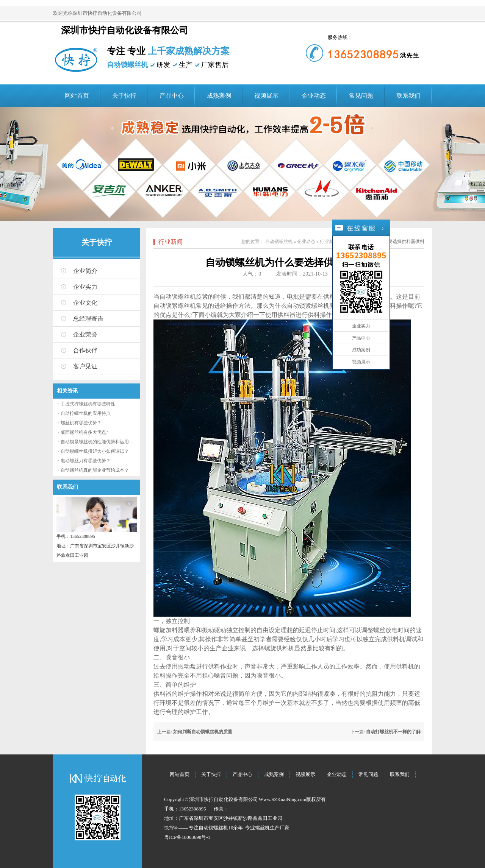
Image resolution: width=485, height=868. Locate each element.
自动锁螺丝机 (279, 242)
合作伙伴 (85, 350)
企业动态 (314, 96)
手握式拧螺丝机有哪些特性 (88, 404)
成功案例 (361, 350)
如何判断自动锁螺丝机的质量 (203, 732)
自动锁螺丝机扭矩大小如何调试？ (95, 451)
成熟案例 (219, 96)
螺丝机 (262, 828)
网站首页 (77, 96)
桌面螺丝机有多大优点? (84, 432)
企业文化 (85, 303)
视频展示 (266, 96)
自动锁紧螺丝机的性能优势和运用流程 (99, 442)
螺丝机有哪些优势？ (81, 423)
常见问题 (361, 96)
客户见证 (85, 366)
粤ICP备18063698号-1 (187, 837)
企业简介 (85, 271)
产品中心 (172, 96)
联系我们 (408, 96)
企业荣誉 (85, 334)
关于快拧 (124, 96)
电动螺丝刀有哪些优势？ (86, 461)
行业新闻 (171, 242)
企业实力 (85, 287)
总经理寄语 (88, 319)
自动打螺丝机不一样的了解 (393, 732)
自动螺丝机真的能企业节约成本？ (95, 470)
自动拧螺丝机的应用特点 (86, 413)
